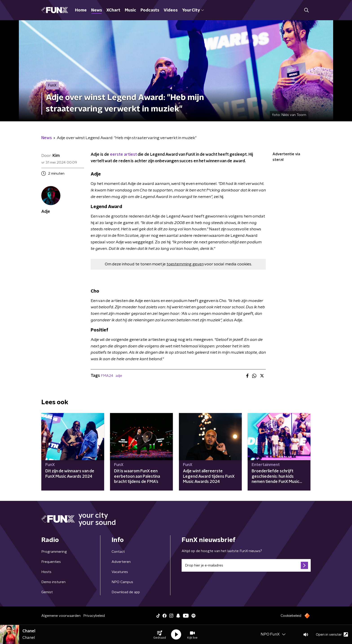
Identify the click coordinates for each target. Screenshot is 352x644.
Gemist (47, 592)
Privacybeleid (94, 616)
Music (130, 10)
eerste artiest (123, 155)
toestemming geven (185, 264)
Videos (171, 10)
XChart (113, 10)
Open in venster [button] (332, 634)
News (97, 10)
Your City (193, 10)
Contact (118, 552)
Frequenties (51, 562)
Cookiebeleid (291, 616)
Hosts (46, 572)
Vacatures (120, 572)
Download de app (126, 592)
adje (119, 376)
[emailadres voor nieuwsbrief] (246, 565)
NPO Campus (122, 582)
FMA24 (107, 376)
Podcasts (150, 10)
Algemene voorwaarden (61, 616)
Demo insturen (53, 582)
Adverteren (121, 562)
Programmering (54, 552)
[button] (160, 635)
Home (81, 10)
